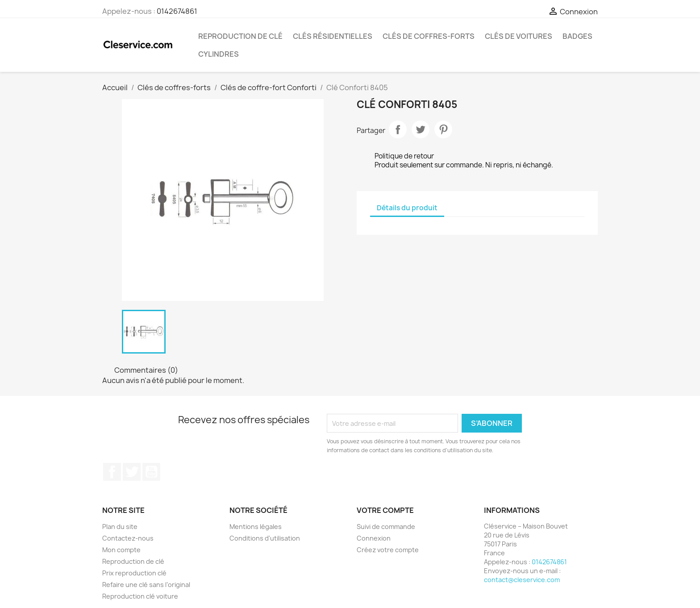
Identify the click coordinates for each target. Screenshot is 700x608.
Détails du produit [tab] (407, 208)
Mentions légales (256, 527)
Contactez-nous (128, 538)
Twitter (132, 472)
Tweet (421, 129)
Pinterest (443, 129)
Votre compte (385, 510)
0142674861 (177, 11)
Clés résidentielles (333, 36)
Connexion (374, 538)
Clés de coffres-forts (429, 36)
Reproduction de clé (240, 36)
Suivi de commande (386, 527)
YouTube (151, 472)
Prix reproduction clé (134, 573)
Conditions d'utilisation (265, 538)
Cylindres (219, 54)
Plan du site (120, 527)
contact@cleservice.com (522, 580)
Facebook (112, 472)
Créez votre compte (388, 550)
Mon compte (121, 550)
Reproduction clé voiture (140, 596)
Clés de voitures (519, 36)
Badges (577, 36)
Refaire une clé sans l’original (146, 585)
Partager (398, 129)
